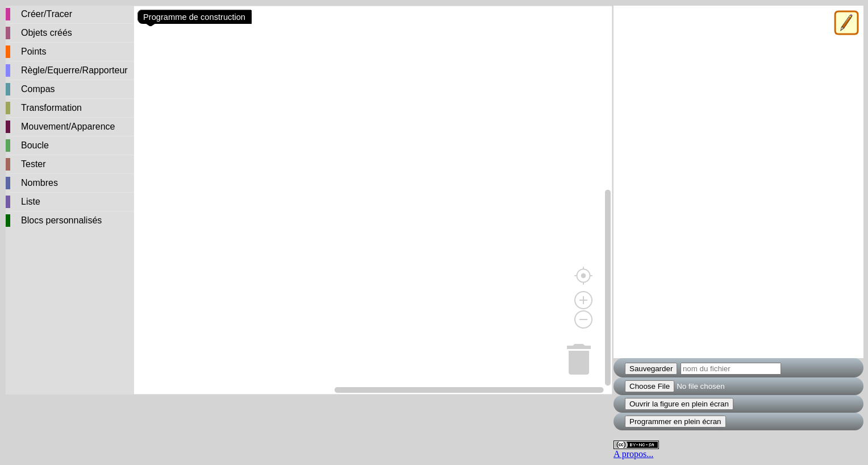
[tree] (70, 118)
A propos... (633, 454)
